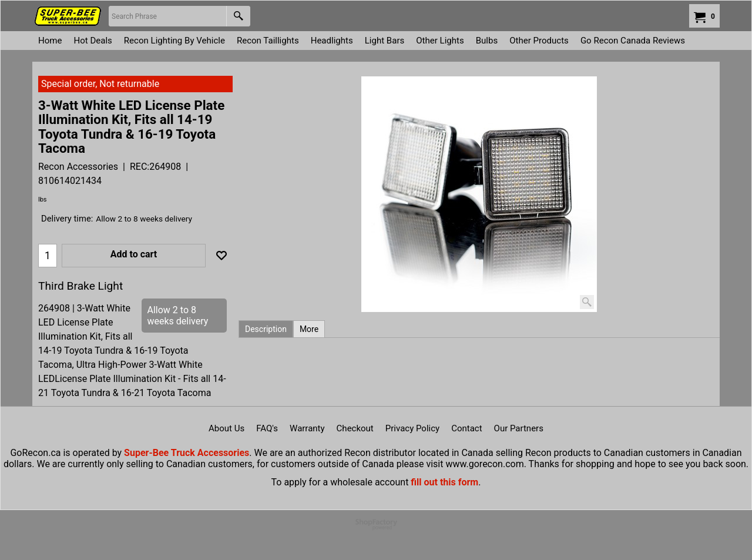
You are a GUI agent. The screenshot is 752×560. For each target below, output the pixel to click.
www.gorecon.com (484, 464)
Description (266, 329)
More (309, 329)
